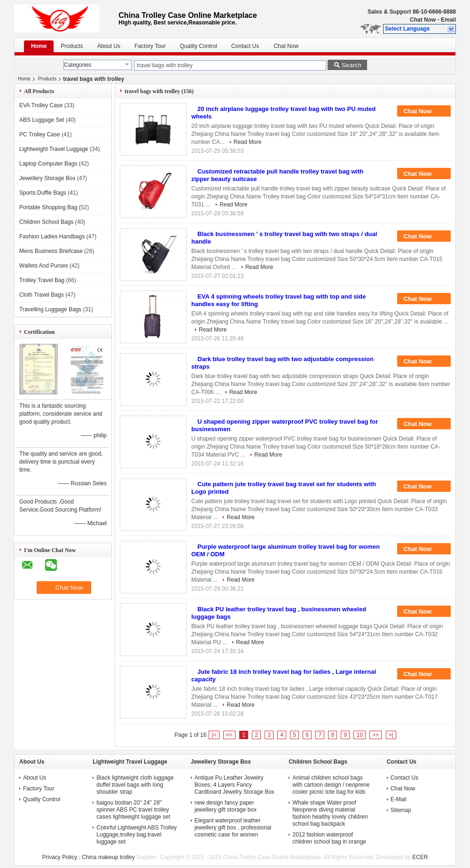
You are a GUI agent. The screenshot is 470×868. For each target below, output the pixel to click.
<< (229, 735)
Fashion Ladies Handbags (52, 237)
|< (214, 735)
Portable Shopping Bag (48, 207)
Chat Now (423, 20)
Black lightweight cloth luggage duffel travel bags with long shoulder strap (135, 785)
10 (359, 735)
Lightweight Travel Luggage (54, 149)
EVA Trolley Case (41, 105)
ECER (420, 857)
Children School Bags (46, 222)
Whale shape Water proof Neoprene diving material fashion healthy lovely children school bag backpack (330, 813)
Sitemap (401, 810)
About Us (109, 46)
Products (72, 46)
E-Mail (399, 799)
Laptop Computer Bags (48, 164)
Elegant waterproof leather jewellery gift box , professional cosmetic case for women (233, 828)
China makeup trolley (108, 857)
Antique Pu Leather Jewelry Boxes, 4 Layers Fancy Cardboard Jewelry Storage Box (235, 785)
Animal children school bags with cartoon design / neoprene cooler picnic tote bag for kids (331, 785)
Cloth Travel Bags (42, 295)
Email (448, 20)
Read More (247, 142)
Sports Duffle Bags (43, 193)
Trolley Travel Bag (42, 280)
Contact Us (245, 46)
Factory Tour (150, 46)
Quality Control (199, 46)
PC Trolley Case (40, 134)
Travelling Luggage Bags (50, 309)
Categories (78, 65)
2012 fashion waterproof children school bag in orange (329, 838)
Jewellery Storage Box (47, 178)
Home (39, 46)
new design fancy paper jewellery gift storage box (226, 806)
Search (352, 65)
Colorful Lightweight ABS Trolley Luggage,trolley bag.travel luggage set (137, 835)
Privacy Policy (59, 857)
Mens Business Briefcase (51, 251)
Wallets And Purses (44, 266)
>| (391, 735)
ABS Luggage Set (42, 120)
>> (376, 735)
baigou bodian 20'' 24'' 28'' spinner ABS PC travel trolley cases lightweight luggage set (133, 810)
